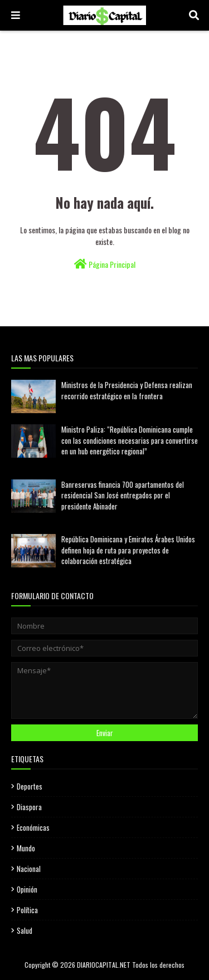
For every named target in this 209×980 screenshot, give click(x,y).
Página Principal (105, 264)
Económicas (33, 827)
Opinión (27, 889)
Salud (25, 930)
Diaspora (29, 807)
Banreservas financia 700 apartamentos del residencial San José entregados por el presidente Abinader (123, 495)
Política (27, 910)
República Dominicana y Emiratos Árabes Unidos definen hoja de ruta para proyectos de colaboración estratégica (128, 550)
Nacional (29, 869)
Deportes (30, 786)
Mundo (26, 848)
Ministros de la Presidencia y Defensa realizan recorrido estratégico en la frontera (127, 390)
